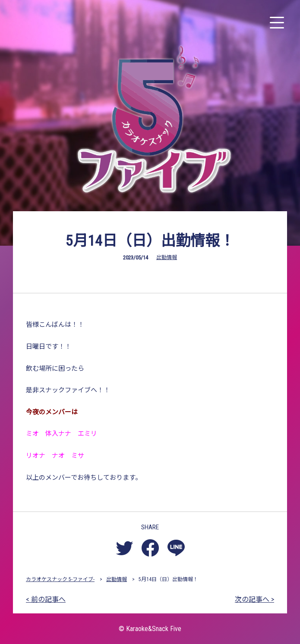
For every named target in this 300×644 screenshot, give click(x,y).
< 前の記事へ (46, 599)
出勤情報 (167, 257)
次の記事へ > (254, 599)
